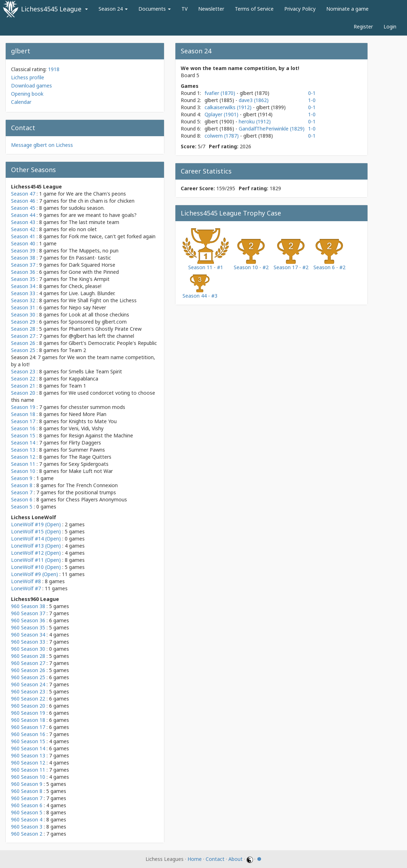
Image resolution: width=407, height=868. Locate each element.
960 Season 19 (28, 713)
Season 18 (23, 414)
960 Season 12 (28, 763)
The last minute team (94, 222)
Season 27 (23, 336)
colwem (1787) (222, 136)
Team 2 (77, 350)
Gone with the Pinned (94, 272)
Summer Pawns (87, 450)
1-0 (312, 100)
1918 (54, 69)
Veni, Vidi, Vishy (86, 428)
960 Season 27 (28, 663)
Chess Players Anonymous (96, 499)
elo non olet (83, 229)
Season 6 (22, 499)
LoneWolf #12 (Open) (36, 553)
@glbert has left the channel (101, 336)
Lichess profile (28, 77)
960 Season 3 (27, 827)
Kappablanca (83, 379)
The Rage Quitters (90, 457)
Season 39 (23, 251)
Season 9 (22, 478)
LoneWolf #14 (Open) (36, 539)
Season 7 (22, 492)
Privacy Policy (300, 9)
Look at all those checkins (99, 315)
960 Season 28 (28, 656)
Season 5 (22, 507)
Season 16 (23, 428)
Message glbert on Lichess (42, 145)
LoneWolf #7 (26, 588)
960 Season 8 (27, 791)
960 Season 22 (28, 699)
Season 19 (23, 407)
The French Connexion (92, 485)
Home (195, 859)
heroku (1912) (255, 121)
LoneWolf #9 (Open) (35, 574)
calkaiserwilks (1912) (229, 107)
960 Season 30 (28, 649)
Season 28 (23, 329)
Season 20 (23, 393)
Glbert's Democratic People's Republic (113, 343)
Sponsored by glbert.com (98, 322)
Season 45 (23, 208)
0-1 (312, 93)
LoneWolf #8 (26, 581)
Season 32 (23, 300)
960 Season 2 (27, 834)
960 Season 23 (28, 691)
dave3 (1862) (254, 100)
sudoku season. (87, 208)
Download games (31, 86)
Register (363, 26)
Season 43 (23, 222)
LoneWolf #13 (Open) (36, 546)
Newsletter (211, 9)
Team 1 (77, 386)
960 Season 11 (28, 770)
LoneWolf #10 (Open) (36, 567)
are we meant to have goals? (103, 215)
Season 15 (23, 435)
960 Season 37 (28, 613)
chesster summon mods (97, 407)
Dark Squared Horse (92, 265)
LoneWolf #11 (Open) (36, 560)
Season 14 (23, 443)
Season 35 (23, 279)
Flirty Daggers (85, 443)
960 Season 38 (28, 606)
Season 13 (23, 450)
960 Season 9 (27, 784)
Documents (155, 9)
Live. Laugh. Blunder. (92, 293)
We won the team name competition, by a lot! (240, 68)
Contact (215, 859)
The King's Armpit (89, 279)
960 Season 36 (28, 620)
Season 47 (23, 194)
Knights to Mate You (93, 421)
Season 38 (23, 258)
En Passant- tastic (90, 258)
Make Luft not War (91, 471)
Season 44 (23, 215)
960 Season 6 (27, 805)
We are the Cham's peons (96, 194)
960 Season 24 (28, 684)
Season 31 (23, 307)
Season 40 (23, 243)
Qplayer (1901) (222, 114)
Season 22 (23, 379)
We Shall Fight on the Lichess (103, 300)
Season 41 (23, 236)
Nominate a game (347, 9)
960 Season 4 (27, 819)
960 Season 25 (28, 677)
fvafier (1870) (221, 93)
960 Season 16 (28, 734)
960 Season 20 (28, 706)
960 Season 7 (27, 798)
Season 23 (23, 371)
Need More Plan (88, 414)
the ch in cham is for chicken (102, 201)
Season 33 (23, 293)
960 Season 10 (28, 777)
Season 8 (22, 485)
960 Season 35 (28, 627)
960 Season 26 (28, 670)
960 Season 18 (28, 720)
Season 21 (23, 386)
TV (184, 9)
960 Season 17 (28, 727)
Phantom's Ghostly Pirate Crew (105, 329)
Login (390, 26)
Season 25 (23, 350)
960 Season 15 (28, 741)
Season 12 (23, 457)
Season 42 (23, 229)
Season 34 (23, 286)
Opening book (27, 94)
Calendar (21, 102)
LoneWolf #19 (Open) (36, 524)
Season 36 (23, 272)
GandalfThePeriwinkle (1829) (272, 129)
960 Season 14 (28, 748)
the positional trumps (91, 492)
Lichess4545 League (51, 9)
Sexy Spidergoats (89, 464)
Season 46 (23, 201)
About (236, 859)
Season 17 (23, 421)
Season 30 (23, 315)
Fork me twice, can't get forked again (112, 236)
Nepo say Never (87, 307)
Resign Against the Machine (101, 435)
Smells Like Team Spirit (95, 371)
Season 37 (23, 265)
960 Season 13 (28, 755)
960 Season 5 (27, 812)
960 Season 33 (28, 642)
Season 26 (23, 343)
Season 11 (23, 464)
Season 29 (23, 322)
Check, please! (85, 286)
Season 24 (113, 9)
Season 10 (23, 471)
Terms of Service (254, 9)
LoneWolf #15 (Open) (36, 531)
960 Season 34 (28, 635)
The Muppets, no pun (94, 251)
